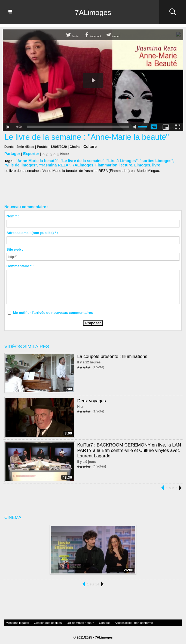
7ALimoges (93, 12)
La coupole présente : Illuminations (111, 355)
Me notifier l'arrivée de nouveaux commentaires (53, 311)
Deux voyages (91, 399)
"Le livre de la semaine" (76, 160)
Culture (89, 146)
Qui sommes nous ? (67, 621)
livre (129, 164)
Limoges (116, 164)
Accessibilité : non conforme (112, 621)
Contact (87, 621)
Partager (12, 153)
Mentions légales (15, 621)
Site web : (15, 248)
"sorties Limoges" (144, 160)
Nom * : (13, 215)
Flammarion (83, 164)
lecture (101, 164)
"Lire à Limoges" (112, 160)
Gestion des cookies (40, 621)
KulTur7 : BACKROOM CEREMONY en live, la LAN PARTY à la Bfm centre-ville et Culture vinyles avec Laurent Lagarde (127, 448)
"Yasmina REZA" (36, 164)
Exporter (29, 153)
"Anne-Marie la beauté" (35, 160)
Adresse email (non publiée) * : (32, 231)
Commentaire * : (20, 265)
